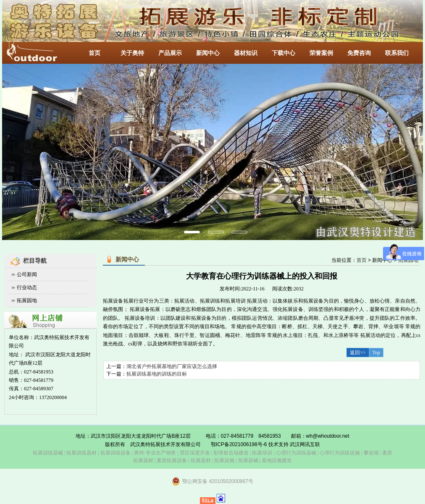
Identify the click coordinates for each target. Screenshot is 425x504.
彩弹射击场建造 (231, 453)
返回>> (358, 353)
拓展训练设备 (115, 453)
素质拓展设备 (172, 460)
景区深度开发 (195, 453)
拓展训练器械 (48, 453)
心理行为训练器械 (296, 453)
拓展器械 (248, 460)
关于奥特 (132, 53)
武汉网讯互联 (304, 444)
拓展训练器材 (81, 453)
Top (376, 353)
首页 (94, 53)
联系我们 (397, 53)
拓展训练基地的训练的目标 (157, 374)
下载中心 (283, 53)
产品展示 (170, 53)
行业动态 (27, 287)
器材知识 (246, 53)
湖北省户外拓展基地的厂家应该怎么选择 (172, 366)
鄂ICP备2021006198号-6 (239, 444)
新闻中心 (208, 53)
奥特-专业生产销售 (155, 453)
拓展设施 (224, 460)
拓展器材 (201, 460)
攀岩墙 (371, 453)
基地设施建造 (276, 460)
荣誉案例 (321, 53)
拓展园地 (27, 300)
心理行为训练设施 (340, 453)
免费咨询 (359, 53)
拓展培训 (262, 453)
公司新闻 (27, 274)
